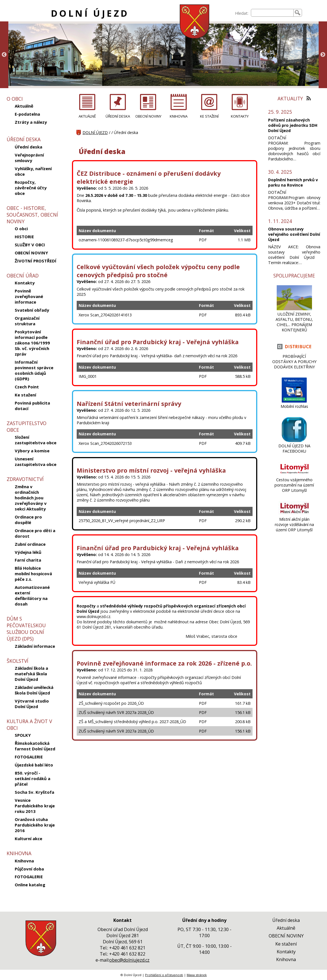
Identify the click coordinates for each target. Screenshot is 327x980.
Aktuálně (24, 106)
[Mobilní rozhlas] (294, 401)
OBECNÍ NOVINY (31, 253)
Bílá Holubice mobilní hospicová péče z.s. (33, 574)
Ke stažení (25, 395)
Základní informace (35, 646)
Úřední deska (28, 147)
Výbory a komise (32, 451)
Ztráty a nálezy (31, 122)
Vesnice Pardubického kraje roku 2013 (35, 806)
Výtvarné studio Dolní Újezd (32, 704)
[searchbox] (272, 13)
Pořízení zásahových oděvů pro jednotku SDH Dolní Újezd (293, 125)
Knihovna (24, 861)
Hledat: (242, 13)
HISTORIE (24, 237)
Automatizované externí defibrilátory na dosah (32, 596)
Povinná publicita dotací (32, 406)
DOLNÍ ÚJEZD (90, 13)
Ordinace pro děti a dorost (35, 533)
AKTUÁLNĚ (87, 116)
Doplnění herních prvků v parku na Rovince (293, 182)
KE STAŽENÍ (209, 116)
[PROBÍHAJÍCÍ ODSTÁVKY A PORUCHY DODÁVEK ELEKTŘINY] (294, 351)
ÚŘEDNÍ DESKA (118, 116)
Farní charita (28, 560)
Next (323, 55)
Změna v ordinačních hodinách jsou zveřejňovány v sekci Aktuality (31, 498)
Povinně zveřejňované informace (29, 296)
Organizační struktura (27, 321)
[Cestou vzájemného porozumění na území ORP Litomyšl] (294, 474)
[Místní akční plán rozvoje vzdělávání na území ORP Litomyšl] (294, 514)
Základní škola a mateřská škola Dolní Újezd (31, 674)
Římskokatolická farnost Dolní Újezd (35, 746)
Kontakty (25, 283)
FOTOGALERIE (29, 757)
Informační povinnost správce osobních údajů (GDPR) (34, 370)
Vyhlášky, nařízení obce (33, 171)
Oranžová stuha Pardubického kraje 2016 (35, 825)
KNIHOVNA (179, 116)
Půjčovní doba (29, 869)
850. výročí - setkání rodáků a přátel (33, 778)
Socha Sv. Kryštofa (34, 792)
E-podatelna (27, 114)
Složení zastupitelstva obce (36, 440)
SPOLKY (23, 735)
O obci (21, 229)
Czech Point (27, 387)
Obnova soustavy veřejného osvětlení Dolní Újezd (294, 234)
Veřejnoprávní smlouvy (29, 158)
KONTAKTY (240, 116)
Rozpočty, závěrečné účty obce (31, 188)
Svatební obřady (32, 310)
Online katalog (30, 885)
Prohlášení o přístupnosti (164, 975)
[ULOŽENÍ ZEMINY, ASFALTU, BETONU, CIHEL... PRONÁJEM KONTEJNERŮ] (294, 309)
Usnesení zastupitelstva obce (36, 462)
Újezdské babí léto (34, 765)
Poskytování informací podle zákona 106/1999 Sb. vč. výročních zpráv (32, 343)
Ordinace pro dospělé (28, 520)
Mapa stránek (197, 975)
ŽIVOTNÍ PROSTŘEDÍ (36, 261)
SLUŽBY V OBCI (30, 245)
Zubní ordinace (30, 544)
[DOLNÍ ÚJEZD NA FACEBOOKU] (294, 441)
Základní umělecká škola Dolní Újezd (34, 690)
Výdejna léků (28, 552)
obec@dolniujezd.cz (129, 960)
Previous (4, 55)
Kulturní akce (28, 838)
